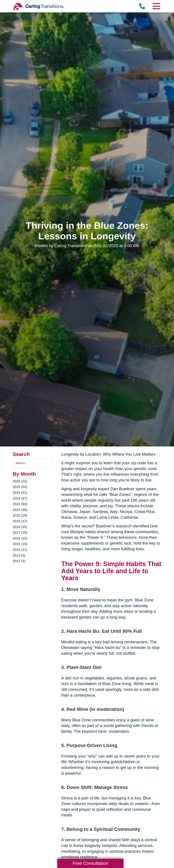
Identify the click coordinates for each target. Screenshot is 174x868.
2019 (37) (20, 521)
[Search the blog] (33, 463)
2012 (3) (19, 561)
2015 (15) (20, 544)
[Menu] (156, 6)
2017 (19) (20, 533)
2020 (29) (20, 515)
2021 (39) (20, 510)
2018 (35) (20, 527)
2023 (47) (20, 498)
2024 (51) (20, 493)
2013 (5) (19, 555)
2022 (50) (20, 504)
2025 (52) (20, 487)
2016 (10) (20, 538)
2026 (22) (20, 481)
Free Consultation (90, 863)
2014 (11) (20, 550)
